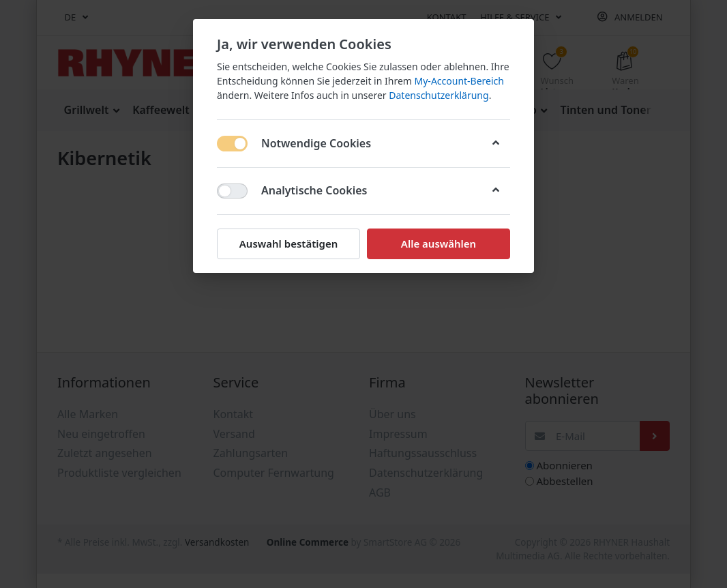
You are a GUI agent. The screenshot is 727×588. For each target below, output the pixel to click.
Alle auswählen (439, 244)
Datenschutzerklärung (439, 95)
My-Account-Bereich (459, 81)
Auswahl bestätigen (288, 244)
